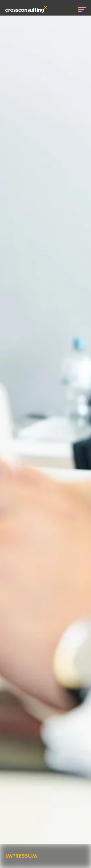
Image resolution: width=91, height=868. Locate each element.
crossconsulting (26, 9)
